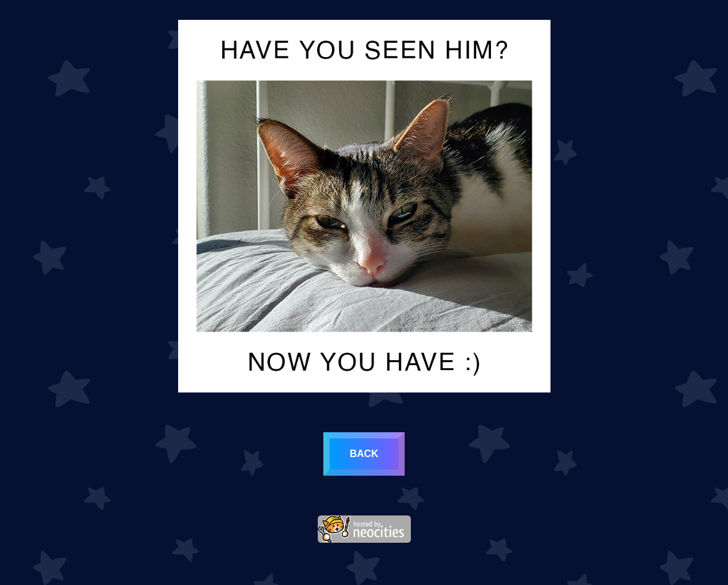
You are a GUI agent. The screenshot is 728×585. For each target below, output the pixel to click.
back (364, 454)
